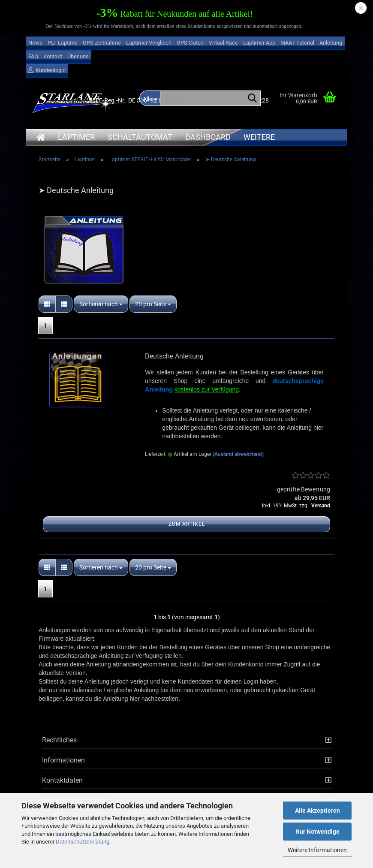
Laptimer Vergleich (149, 43)
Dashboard (208, 137)
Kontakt (53, 56)
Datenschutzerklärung (83, 842)
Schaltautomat (140, 137)
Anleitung (331, 43)
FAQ (33, 56)
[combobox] (101, 304)
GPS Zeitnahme (102, 43)
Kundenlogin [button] (47, 70)
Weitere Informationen (317, 850)
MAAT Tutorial (297, 43)
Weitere (259, 137)
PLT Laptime (63, 43)
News (35, 43)
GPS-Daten (190, 43)
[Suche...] (253, 99)
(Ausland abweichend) (238, 454)
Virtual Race (223, 43)
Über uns (78, 56)
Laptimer (76, 137)
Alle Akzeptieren (317, 811)
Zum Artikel (187, 524)
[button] (47, 304)
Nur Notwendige (317, 832)
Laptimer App (259, 43)
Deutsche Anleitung (174, 356)
